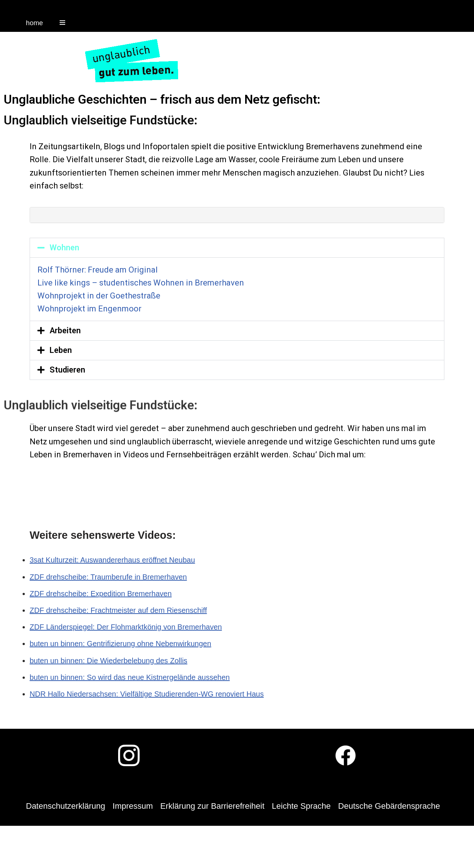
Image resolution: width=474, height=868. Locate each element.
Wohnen (64, 248)
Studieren (67, 370)
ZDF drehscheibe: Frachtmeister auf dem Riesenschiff (118, 610)
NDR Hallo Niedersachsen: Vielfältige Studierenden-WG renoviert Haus (147, 694)
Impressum (133, 806)
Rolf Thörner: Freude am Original (98, 270)
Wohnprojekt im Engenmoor (89, 309)
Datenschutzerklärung (66, 806)
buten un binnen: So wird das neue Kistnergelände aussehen (130, 677)
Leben (61, 350)
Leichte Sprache (301, 806)
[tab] (237, 215)
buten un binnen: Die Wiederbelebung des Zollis (109, 661)
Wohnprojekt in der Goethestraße (99, 296)
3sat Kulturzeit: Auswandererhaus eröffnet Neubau (112, 560)
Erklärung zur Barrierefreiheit (212, 806)
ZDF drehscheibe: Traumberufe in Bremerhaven (108, 577)
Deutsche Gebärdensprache (389, 806)
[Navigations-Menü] (62, 23)
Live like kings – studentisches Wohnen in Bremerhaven (141, 283)
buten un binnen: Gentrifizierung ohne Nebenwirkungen (120, 644)
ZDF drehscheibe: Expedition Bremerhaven (101, 594)
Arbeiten (65, 330)
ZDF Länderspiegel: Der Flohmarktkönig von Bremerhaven (126, 627)
